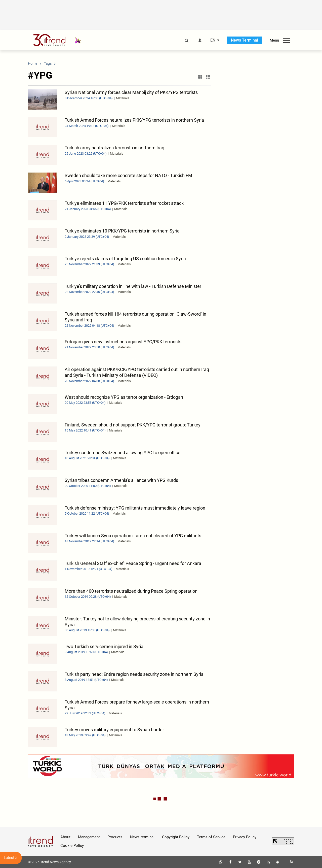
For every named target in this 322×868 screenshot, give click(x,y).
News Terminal (245, 40)
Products (115, 837)
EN (213, 40)
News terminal (142, 837)
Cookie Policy (72, 846)
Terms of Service (211, 837)
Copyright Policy (176, 837)
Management (89, 837)
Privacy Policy (245, 837)
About (65, 837)
